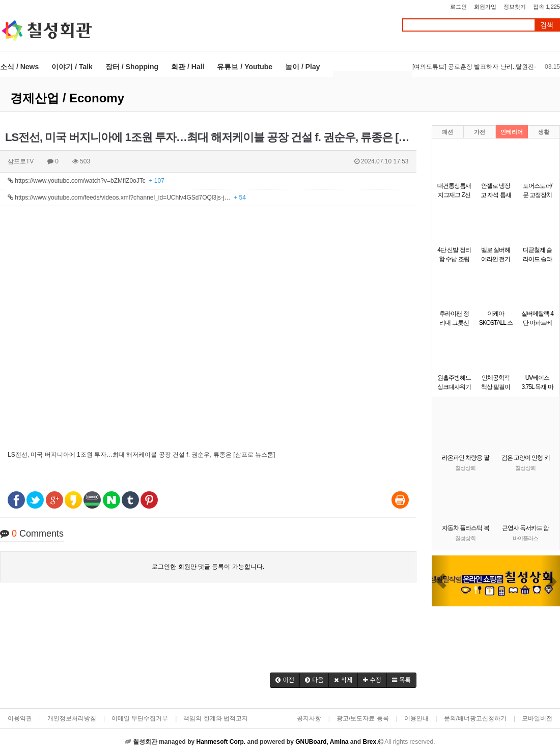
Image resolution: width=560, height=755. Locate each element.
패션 (447, 132)
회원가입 (485, 7)
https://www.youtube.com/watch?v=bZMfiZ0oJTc (86, 181)
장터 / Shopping (132, 67)
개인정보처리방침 (72, 718)
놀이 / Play (302, 67)
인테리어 (512, 132)
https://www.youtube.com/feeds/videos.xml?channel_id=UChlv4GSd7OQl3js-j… (127, 198)
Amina (339, 742)
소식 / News (19, 67)
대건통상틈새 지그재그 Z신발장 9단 (454, 195)
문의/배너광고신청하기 (475, 718)
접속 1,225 (547, 7)
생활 (544, 132)
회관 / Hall (188, 67)
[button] (285, 680)
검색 (547, 25)
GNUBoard (311, 742)
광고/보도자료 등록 (363, 718)
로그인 (458, 7)
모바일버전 (537, 718)
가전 (480, 132)
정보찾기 (515, 7)
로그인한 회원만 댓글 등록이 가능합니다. (208, 567)
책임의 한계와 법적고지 (216, 718)
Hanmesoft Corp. (221, 742)
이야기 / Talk (72, 67)
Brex (369, 742)
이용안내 (416, 718)
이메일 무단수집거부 (140, 718)
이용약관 (20, 718)
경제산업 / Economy (67, 98)
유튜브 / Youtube (245, 67)
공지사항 (309, 718)
